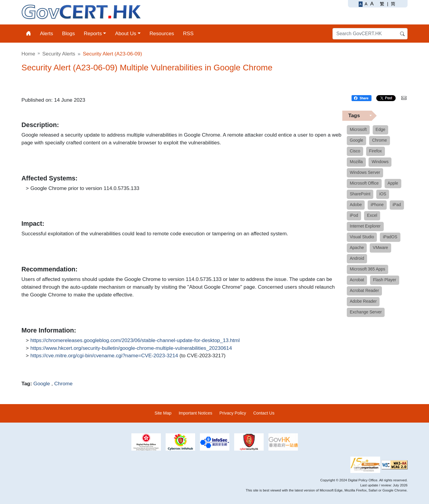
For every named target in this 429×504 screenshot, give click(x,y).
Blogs (68, 33)
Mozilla (356, 162)
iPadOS (390, 237)
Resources (162, 33)
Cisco (355, 151)
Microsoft (358, 129)
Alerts (46, 33)
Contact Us (264, 413)
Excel (372, 215)
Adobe (356, 205)
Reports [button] (93, 33)
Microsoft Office (364, 183)
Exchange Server (366, 312)
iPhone (377, 205)
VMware (380, 248)
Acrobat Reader (364, 290)
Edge (381, 129)
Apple (393, 183)
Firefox (376, 151)
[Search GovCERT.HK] (370, 34)
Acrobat (357, 280)
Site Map (163, 413)
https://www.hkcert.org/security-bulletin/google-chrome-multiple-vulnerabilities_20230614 (131, 348)
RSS (188, 33)
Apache (357, 248)
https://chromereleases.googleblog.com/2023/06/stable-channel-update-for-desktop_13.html (135, 341)
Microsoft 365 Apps (367, 269)
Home (28, 54)
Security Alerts (59, 54)
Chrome (63, 384)
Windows (380, 162)
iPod (354, 215)
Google (42, 384)
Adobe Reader (363, 301)
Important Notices (196, 413)
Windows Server (365, 172)
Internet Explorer (365, 226)
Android (357, 258)
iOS (383, 194)
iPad (397, 205)
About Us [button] (126, 33)
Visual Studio (362, 237)
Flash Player (385, 280)
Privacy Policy (233, 413)
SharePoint (360, 194)
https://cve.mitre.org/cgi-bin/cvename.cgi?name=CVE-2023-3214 (104, 356)
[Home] (28, 34)
